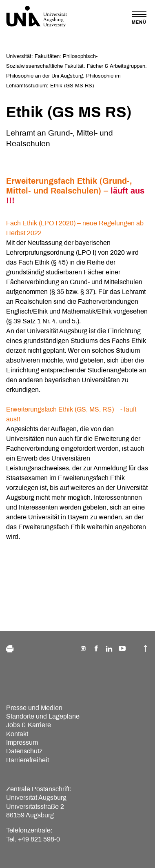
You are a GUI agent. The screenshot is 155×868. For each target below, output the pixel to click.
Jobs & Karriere (29, 725)
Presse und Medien (34, 708)
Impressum (22, 742)
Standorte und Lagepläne (43, 716)
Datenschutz (24, 751)
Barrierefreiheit (28, 760)
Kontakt (17, 734)
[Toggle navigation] (139, 18)
